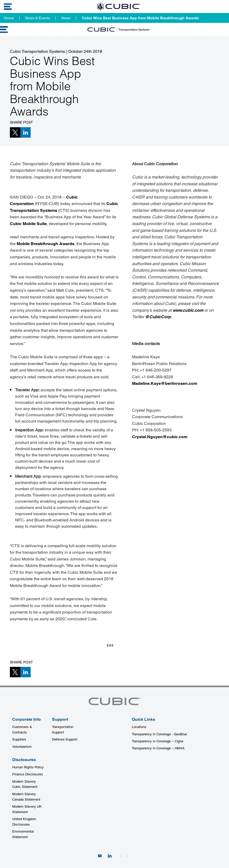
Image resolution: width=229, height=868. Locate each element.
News (66, 18)
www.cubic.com (188, 310)
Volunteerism (22, 747)
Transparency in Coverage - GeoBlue (159, 734)
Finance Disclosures (28, 774)
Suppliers (19, 739)
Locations (139, 727)
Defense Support (65, 739)
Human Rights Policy (28, 767)
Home (9, 18)
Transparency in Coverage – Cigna (158, 741)
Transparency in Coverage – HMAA (158, 748)
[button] (15, 132)
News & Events (38, 18)
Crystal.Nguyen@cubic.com (160, 437)
